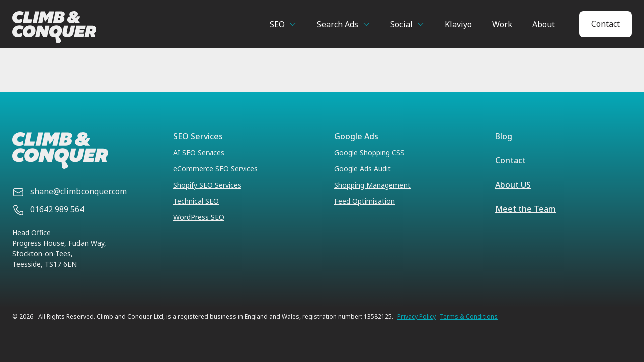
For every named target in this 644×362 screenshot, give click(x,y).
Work (502, 24)
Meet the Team (526, 209)
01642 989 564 (57, 209)
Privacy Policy (417, 317)
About (544, 24)
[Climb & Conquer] (96, 27)
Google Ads (356, 136)
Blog (504, 136)
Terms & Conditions (469, 317)
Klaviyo (458, 24)
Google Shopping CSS (369, 153)
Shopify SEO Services (207, 185)
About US (513, 185)
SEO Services (198, 136)
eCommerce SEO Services (215, 169)
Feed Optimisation (365, 201)
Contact (606, 24)
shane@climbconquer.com (78, 191)
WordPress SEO (199, 217)
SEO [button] (277, 24)
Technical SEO (196, 201)
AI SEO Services (199, 153)
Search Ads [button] (338, 24)
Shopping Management (372, 185)
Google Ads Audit (363, 169)
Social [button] (401, 24)
